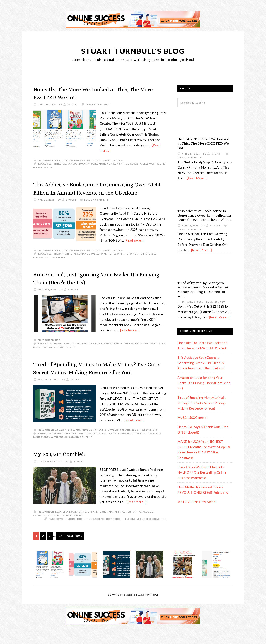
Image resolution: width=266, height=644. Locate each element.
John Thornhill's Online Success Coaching (136, 535)
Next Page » (74, 552)
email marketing (75, 528)
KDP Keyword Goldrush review (55, 355)
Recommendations (110, 160)
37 (60, 552)
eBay (58, 528)
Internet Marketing (110, 528)
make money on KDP (104, 164)
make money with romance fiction (124, 262)
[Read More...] (197, 178)
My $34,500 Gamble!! (64, 470)
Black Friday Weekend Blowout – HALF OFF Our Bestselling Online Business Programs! (202, 472)
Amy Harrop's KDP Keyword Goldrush (102, 351)
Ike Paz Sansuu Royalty (74, 164)
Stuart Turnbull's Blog (133, 50)
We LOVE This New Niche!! (197, 502)
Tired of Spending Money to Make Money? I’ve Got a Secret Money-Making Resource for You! (96, 380)
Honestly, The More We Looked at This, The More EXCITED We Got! (203, 143)
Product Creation (82, 160)
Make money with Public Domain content (63, 453)
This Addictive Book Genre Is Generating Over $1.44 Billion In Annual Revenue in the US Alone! (97, 192)
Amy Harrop (66, 351)
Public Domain (120, 446)
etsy (58, 160)
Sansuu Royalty (130, 164)
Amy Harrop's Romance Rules (78, 262)
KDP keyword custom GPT (147, 351)
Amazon (61, 446)
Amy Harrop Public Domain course (82, 449)
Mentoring (133, 528)
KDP (65, 160)
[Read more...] (134, 248)
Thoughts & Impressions (65, 531)
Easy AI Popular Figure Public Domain (134, 449)
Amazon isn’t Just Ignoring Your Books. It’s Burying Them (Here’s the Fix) (204, 383)
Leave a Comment (98, 104)
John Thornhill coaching (86, 535)
